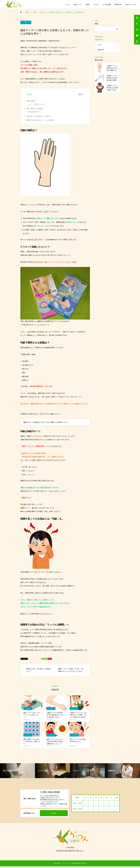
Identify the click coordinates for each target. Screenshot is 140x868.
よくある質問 (107, 4)
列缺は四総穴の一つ (38, 112)
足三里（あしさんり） (30, 469)
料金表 (88, 4)
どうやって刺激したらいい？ (41, 104)
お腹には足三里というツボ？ (33, 506)
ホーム (68, 4)
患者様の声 (118, 4)
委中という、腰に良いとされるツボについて (38, 510)
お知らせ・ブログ (131, 4)
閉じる (81, 94)
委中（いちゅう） (29, 472)
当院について (78, 4)
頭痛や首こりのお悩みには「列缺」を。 (43, 117)
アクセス (96, 4)
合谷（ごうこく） (29, 476)
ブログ (26, 22)
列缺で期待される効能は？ (39, 109)
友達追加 (54, 815)
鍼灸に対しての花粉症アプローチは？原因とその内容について (46, 424)
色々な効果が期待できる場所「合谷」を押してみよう (41, 513)
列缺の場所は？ (35, 101)
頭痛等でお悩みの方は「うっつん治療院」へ (45, 121)
